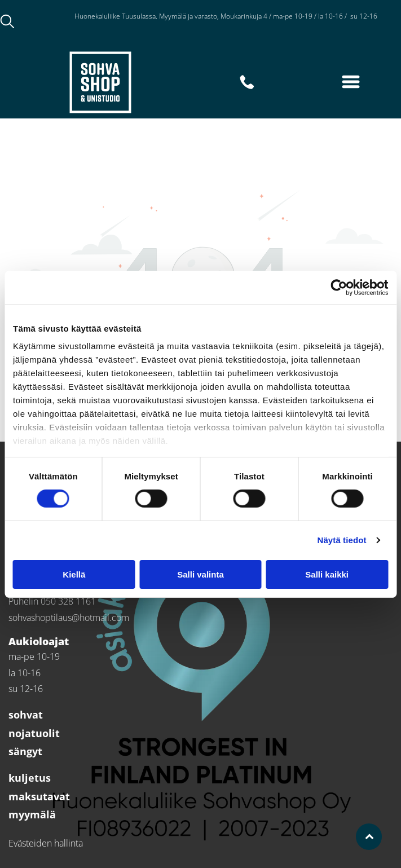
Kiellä (74, 574)
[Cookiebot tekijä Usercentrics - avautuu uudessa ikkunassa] (339, 288)
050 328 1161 (68, 601)
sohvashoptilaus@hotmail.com (69, 618)
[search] (7, 23)
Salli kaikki (327, 574)
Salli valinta (200, 574)
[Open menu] (351, 82)
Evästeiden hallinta (46, 843)
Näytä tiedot (342, 540)
